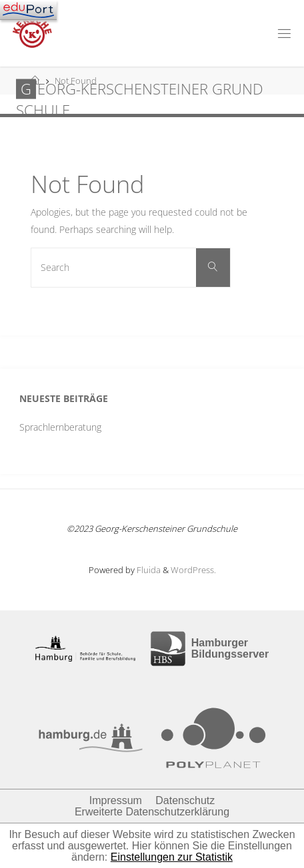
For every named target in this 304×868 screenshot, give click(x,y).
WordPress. (193, 570)
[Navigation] (28, 10)
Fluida (148, 570)
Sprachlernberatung (60, 427)
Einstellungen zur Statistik (172, 857)
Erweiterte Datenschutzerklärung (152, 812)
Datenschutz (185, 800)
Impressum (116, 800)
